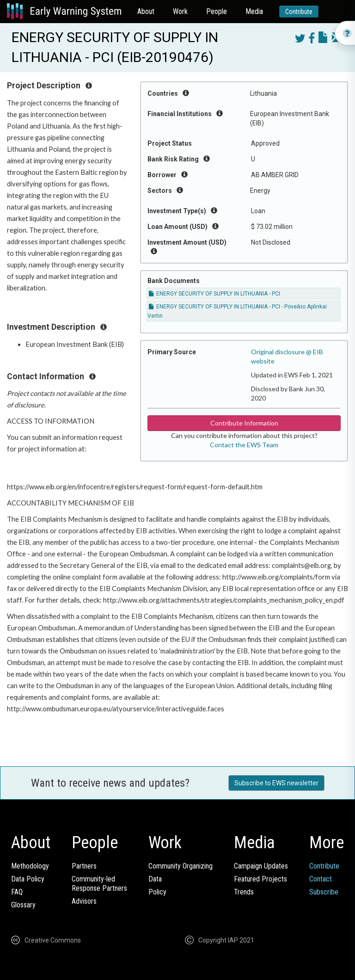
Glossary (23, 905)
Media (254, 11)
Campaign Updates (261, 866)
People (217, 11)
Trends (244, 892)
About (146, 11)
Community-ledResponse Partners (99, 884)
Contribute (299, 12)
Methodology (30, 866)
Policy (157, 892)
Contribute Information (244, 423)
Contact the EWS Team (244, 445)
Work (180, 11)
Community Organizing (181, 866)
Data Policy (28, 879)
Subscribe (324, 892)
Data (155, 879)
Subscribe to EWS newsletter (276, 783)
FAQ (17, 892)
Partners (84, 866)
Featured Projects (260, 879)
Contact (321, 879)
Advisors (84, 901)
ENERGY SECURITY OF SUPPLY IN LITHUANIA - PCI (214, 294)
